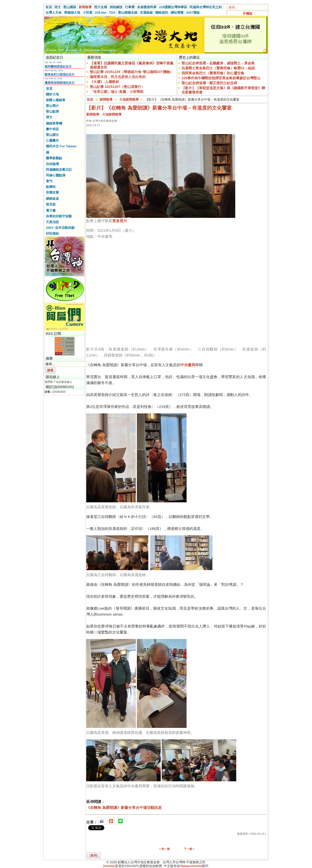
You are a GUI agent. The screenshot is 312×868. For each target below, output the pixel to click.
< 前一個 (164, 849)
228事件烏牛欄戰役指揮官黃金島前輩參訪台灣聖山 (221, 78)
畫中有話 (52, 129)
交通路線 (146, 13)
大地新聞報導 (129, 99)
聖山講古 (52, 135)
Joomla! (109, 866)
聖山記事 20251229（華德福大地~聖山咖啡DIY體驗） (132, 72)
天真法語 (52, 222)
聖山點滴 (52, 111)
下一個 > (189, 849)
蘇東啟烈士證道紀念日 (60, 75)
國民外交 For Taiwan (61, 146)
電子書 (51, 211)
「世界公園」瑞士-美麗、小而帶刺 (117, 92)
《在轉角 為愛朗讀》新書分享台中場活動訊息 (124, 808)
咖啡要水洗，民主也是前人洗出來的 (118, 77)
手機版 (248, 14)
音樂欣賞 (52, 192)
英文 (58, 7)
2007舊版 (193, 13)
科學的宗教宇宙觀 (59, 216)
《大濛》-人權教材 (104, 82)
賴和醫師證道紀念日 (58, 67)
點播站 (51, 187)
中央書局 (188, 365)
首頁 (49, 7)
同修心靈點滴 (56, 175)
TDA (112, 13)
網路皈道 (52, 199)
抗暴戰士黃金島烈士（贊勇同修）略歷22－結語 (218, 68)
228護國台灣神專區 (173, 7)
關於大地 (52, 94)
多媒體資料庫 (147, 7)
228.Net (101, 13)
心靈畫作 (52, 140)
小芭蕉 (88, 13)
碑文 (49, 117)
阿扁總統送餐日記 (59, 170)
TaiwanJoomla (191, 866)
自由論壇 (52, 164)
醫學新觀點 (54, 158)
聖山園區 (70, 7)
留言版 (51, 204)
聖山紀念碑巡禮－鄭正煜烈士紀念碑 (209, 83)
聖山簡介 (52, 106)
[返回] (94, 855)
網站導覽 (177, 13)
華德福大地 (72, 13)
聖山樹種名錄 (128, 13)
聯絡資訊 (162, 13)
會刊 (49, 181)
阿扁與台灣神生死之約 (206, 7)
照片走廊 (101, 7)
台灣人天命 (54, 13)
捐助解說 (116, 7)
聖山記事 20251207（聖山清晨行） (117, 87)
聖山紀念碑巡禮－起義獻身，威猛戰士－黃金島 (218, 63)
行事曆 (130, 7)
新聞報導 (85, 7)
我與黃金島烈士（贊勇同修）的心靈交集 (213, 73)
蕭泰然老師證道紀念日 (60, 83)
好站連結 (52, 233)
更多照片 (120, 221)
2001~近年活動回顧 (60, 228)
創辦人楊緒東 (56, 100)
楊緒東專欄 (54, 123)
